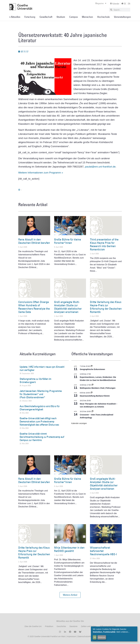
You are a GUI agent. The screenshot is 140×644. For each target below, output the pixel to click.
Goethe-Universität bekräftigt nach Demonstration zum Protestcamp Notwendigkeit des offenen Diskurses (39, 421)
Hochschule (104, 17)
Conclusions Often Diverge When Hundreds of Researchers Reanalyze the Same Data (34, 307)
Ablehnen (102, 637)
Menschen (87, 17)
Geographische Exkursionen (92, 369)
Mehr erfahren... (123, 632)
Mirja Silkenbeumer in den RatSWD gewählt (69, 549)
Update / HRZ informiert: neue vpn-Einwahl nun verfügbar (42, 368)
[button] (70, 595)
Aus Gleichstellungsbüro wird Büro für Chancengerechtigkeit (40, 408)
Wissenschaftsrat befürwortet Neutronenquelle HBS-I (103, 551)
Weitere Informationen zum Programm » (41, 173)
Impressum (71, 636)
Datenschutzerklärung (87, 636)
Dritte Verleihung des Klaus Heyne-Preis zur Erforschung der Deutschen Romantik (106, 307)
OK (95, 637)
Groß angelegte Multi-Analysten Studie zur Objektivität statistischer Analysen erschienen (68, 307)
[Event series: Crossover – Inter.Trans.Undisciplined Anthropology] (92, 412)
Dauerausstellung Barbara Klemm (95, 396)
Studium (61, 17)
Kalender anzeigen (79, 423)
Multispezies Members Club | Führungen (98, 388)
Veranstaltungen (122, 17)
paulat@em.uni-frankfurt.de (100, 167)
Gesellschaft (46, 17)
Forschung (30, 17)
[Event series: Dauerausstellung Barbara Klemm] (91, 393)
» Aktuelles (15, 17)
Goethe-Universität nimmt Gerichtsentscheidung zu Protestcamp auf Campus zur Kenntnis (42, 437)
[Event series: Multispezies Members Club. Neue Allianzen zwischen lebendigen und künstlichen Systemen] (92, 385)
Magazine (101, 3)
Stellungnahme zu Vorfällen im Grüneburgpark (35, 380)
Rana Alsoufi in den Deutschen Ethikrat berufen (34, 241)
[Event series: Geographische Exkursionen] (91, 366)
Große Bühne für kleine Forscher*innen (68, 241)
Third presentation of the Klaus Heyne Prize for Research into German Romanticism (104, 245)
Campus (73, 17)
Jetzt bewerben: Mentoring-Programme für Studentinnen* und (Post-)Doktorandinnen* (41, 394)
